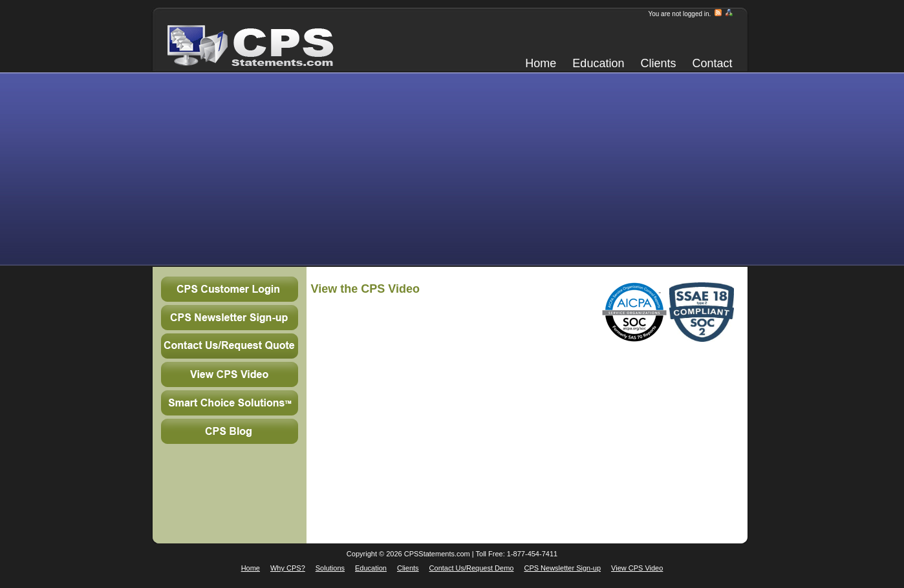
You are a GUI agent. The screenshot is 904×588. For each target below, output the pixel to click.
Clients (658, 63)
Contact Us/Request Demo (472, 568)
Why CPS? (288, 568)
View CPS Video (637, 568)
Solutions (330, 568)
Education (598, 63)
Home (541, 63)
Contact (712, 63)
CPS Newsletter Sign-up (562, 568)
